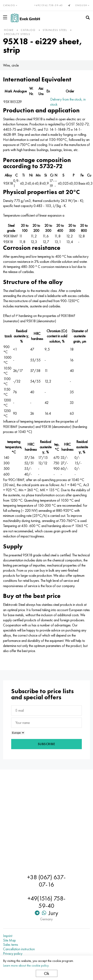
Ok (47, 973)
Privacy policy (13, 954)
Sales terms (11, 945)
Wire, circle (11, 65)
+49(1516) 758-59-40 (49, 5)
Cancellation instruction (19, 949)
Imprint (8, 936)
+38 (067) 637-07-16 (46, 881)
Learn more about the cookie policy (26, 965)
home (9, 30)
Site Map (9, 940)
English (83, 5)
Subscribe (47, 744)
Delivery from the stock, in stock (68, 102)
